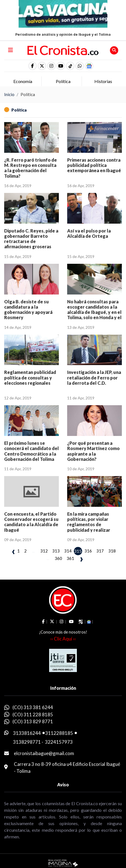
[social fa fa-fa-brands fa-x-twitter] (42, 66)
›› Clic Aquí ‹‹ (63, 639)
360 (58, 558)
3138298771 (27, 742)
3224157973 (59, 742)
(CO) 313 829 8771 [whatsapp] (33, 721)
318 (112, 551)
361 (70, 558)
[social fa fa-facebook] (32, 66)
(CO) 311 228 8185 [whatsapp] (33, 715)
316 (88, 551)
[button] (80, 66)
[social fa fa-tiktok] (70, 66)
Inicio (9, 94)
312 (44, 551)
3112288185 (59, 733)
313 (56, 551)
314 (68, 551)
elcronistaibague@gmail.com (44, 753)
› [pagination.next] (81, 559)
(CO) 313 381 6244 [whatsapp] (33, 707)
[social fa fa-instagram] (51, 66)
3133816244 (27, 733)
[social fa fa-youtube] (61, 66)
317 (100, 551)
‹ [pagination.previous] (13, 551)
